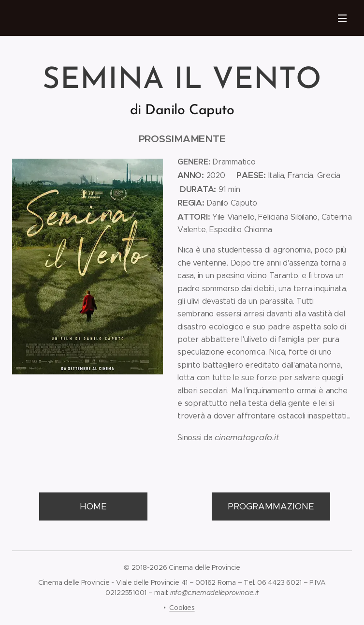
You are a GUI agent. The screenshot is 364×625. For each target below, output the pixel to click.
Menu (342, 18)
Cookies (182, 608)
